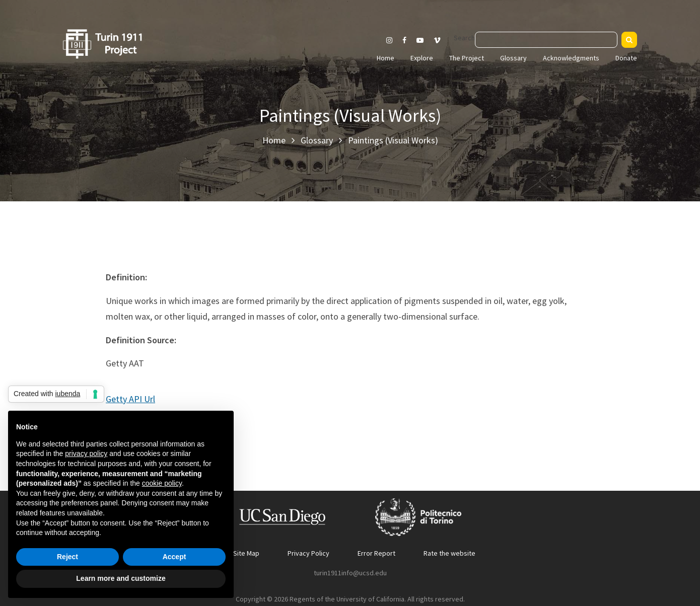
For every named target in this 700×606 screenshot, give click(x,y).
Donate (626, 58)
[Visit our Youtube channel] (420, 40)
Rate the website (449, 553)
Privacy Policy (308, 553)
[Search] (629, 40)
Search (464, 38)
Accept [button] (174, 557)
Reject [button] (67, 557)
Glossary (513, 58)
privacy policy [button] (86, 453)
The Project (467, 58)
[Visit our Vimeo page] (441, 40)
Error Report (376, 553)
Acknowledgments (571, 58)
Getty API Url (130, 399)
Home (386, 58)
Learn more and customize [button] (121, 578)
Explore (422, 58)
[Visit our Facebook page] (404, 40)
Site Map (246, 553)
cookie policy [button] (162, 483)
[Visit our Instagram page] (389, 40)
